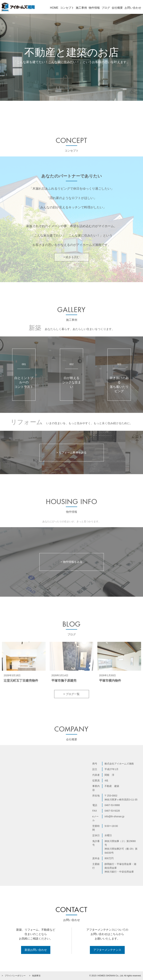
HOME (54, 8)
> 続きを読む (72, 269)
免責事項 (36, 976)
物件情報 (94, 8)
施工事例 (81, 8)
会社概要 (117, 8)
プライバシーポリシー (15, 976)
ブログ (106, 8)
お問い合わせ (133, 8)
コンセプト (67, 8)
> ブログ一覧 (72, 705)
